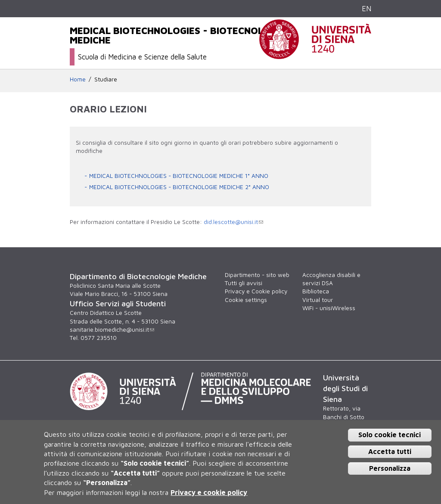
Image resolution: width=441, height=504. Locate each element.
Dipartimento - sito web (257, 275)
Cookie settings (246, 300)
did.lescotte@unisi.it (233, 222)
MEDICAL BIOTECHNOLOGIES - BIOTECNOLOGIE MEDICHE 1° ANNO (179, 176)
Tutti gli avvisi (244, 283)
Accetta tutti (390, 451)
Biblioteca (316, 291)
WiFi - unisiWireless (329, 308)
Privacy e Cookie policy (256, 291)
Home (78, 79)
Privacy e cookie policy (209, 492)
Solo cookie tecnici (390, 435)
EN (366, 8)
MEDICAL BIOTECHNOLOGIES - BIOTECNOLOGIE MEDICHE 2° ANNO (179, 187)
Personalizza (390, 468)
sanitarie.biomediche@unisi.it (112, 330)
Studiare (106, 79)
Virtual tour (318, 300)
